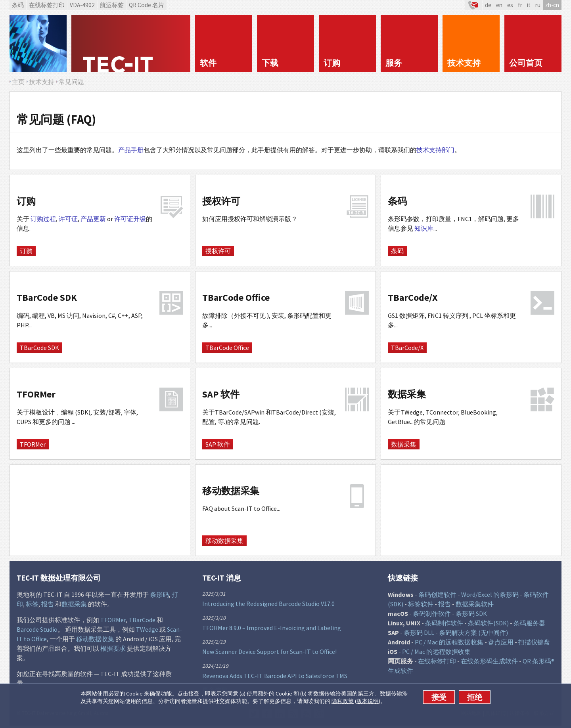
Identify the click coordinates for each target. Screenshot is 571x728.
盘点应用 (501, 642)
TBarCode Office (227, 348)
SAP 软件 (218, 444)
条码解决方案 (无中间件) (473, 632)
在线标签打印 (47, 5)
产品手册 (131, 150)
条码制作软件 (432, 613)
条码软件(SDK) (488, 623)
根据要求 (113, 648)
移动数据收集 (95, 639)
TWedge (147, 629)
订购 (26, 251)
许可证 (68, 219)
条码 (18, 5)
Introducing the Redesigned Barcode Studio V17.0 (268, 604)
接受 (439, 697)
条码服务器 (529, 623)
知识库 (424, 228)
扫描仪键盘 (534, 642)
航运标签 (112, 5)
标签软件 (421, 604)
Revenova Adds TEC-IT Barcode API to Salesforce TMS (275, 676)
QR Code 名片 (147, 5)
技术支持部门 (435, 150)
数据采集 (404, 444)
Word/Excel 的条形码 (490, 594)
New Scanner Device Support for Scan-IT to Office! (269, 652)
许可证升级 (130, 219)
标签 (32, 604)
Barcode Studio (37, 629)
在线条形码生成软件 (489, 661)
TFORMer (33, 444)
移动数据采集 (224, 541)
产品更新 (93, 219)
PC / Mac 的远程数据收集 (449, 642)
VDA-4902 (82, 5)
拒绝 (475, 697)
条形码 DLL (419, 632)
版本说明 (368, 701)
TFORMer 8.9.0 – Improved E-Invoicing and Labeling (272, 628)
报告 (48, 604)
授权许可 (218, 251)
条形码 (159, 594)
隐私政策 (343, 701)
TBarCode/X (407, 348)
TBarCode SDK (39, 348)
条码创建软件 (437, 594)
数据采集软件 (475, 604)
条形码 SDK (471, 613)
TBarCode (142, 620)
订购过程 (43, 219)
